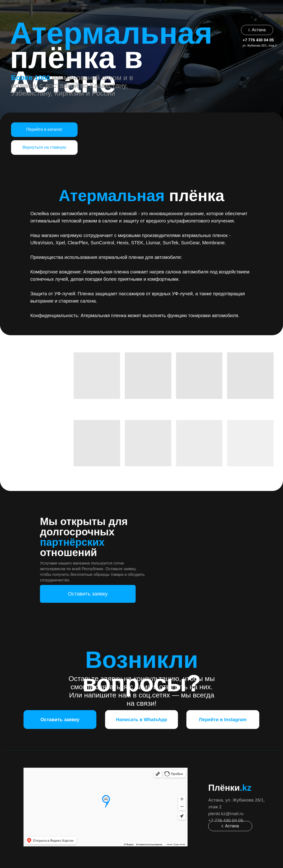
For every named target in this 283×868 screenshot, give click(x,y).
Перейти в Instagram (223, 720)
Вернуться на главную (44, 147)
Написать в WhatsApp (142, 720)
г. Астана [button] (257, 30)
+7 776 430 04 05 (258, 40)
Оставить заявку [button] (88, 594)
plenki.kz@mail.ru (226, 814)
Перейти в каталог (44, 129)
